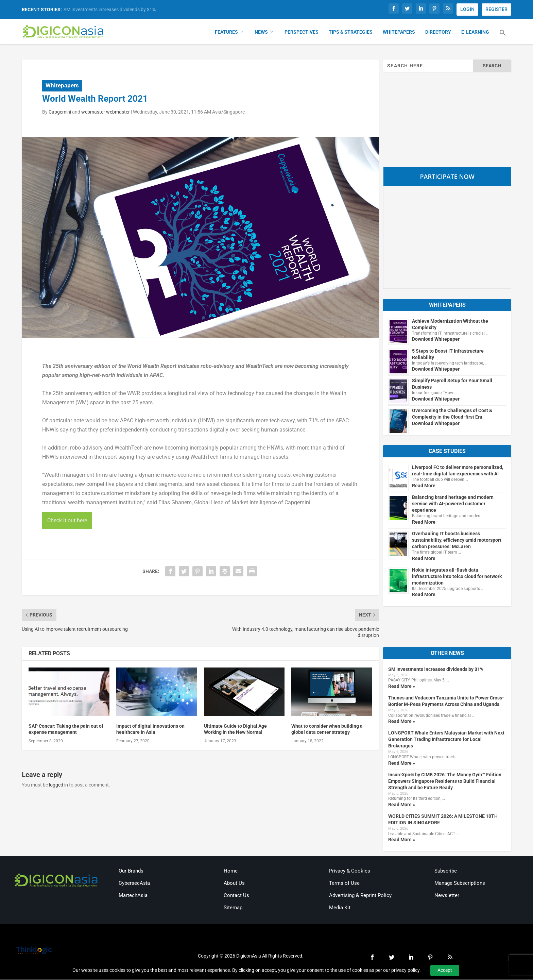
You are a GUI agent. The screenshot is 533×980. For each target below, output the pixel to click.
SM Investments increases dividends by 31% (110, 10)
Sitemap (233, 908)
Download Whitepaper (436, 340)
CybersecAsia (134, 884)
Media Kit (340, 908)
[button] (503, 37)
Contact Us (236, 896)
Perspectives (302, 33)
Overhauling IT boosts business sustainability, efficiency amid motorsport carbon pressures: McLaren (457, 541)
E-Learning (475, 33)
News (261, 33)
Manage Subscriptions (460, 884)
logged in (58, 785)
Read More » (402, 687)
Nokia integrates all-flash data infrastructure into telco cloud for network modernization (457, 577)
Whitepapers (399, 33)
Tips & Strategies (351, 33)
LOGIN (467, 9)
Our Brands (131, 872)
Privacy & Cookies (350, 872)
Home (231, 872)
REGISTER (496, 9)
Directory (438, 33)
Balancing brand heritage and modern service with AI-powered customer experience (453, 504)
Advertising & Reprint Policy (360, 896)
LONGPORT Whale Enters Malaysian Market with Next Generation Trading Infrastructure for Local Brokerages (446, 740)
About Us (234, 884)
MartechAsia (133, 896)
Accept (445, 970)
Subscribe (446, 872)
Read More (424, 486)
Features (226, 33)
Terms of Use (344, 884)
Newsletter (447, 896)
